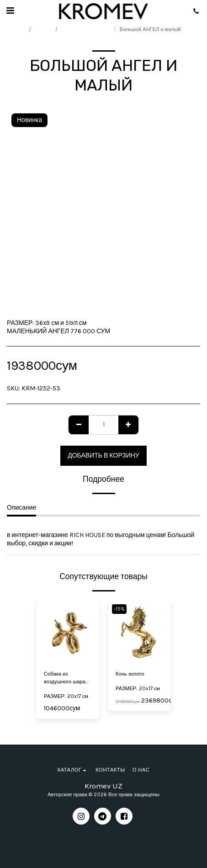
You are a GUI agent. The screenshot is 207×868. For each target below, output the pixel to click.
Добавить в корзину (103, 455)
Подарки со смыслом (86, 29)
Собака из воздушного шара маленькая (65, 679)
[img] (140, 632)
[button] (10, 11)
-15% (119, 609)
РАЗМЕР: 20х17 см (66, 696)
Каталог (44, 29)
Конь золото (130, 674)
